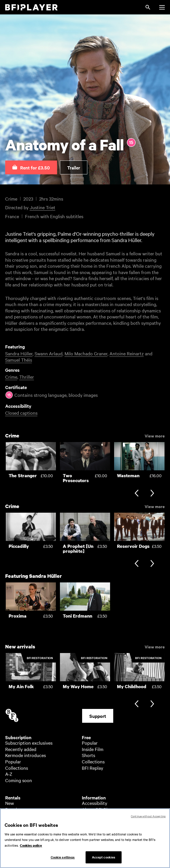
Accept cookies (104, 860)
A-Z (9, 774)
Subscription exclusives (29, 743)
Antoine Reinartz (127, 353)
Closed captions (21, 413)
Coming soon (19, 780)
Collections (17, 768)
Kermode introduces (25, 755)
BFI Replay (92, 768)
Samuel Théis (19, 360)
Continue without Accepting (148, 819)
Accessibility (95, 803)
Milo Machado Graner (86, 353)
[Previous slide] (136, 494)
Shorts (88, 755)
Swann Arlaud (49, 353)
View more (155, 435)
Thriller (27, 377)
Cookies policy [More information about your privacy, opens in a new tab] (31, 848)
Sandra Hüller (19, 353)
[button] (31, 167)
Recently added (21, 749)
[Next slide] (152, 494)
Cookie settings (63, 860)
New (10, 803)
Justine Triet (42, 207)
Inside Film (93, 749)
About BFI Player (99, 809)
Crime (11, 377)
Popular (13, 761)
